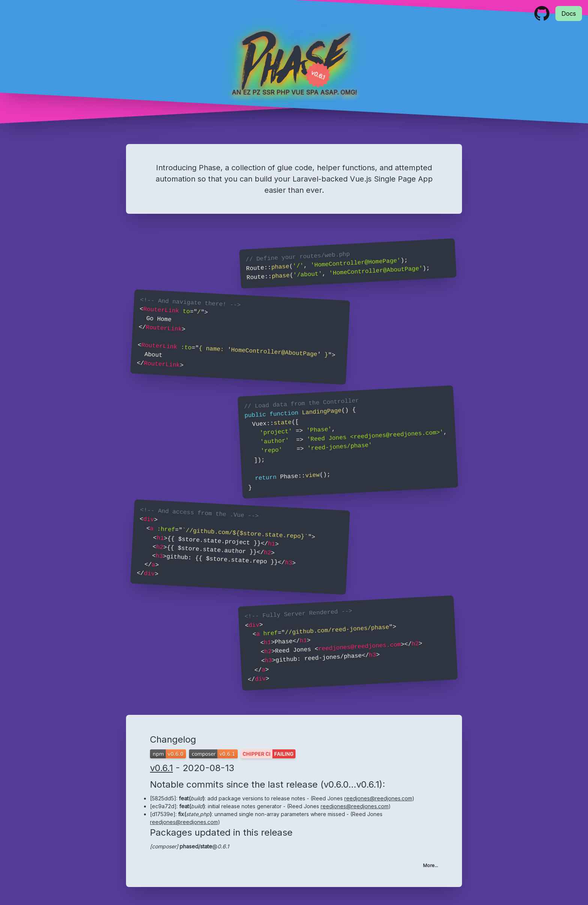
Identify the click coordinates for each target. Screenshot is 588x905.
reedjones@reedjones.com (378, 798)
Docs (569, 14)
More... (430, 865)
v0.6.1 (161, 768)
